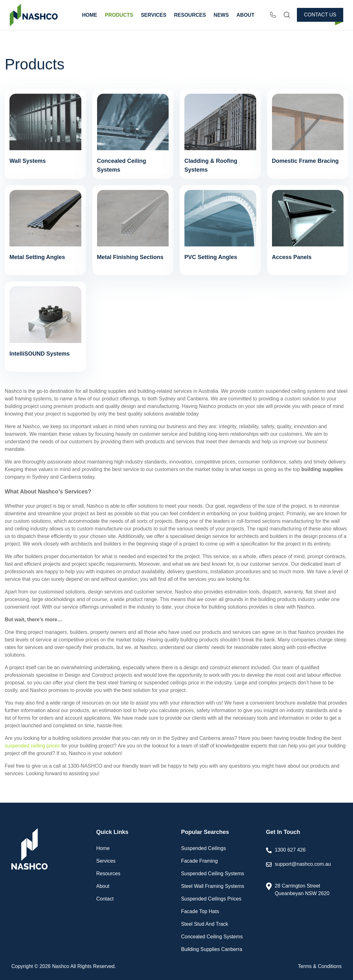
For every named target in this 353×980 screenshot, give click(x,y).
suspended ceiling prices (32, 746)
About (103, 886)
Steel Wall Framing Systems (212, 886)
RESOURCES (190, 15)
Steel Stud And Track (204, 924)
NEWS (221, 15)
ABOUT (245, 15)
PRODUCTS (119, 15)
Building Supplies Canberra (211, 949)
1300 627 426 (290, 850)
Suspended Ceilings (203, 848)
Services (106, 861)
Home (103, 848)
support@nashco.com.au (304, 868)
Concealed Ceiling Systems (212, 937)
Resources (108, 874)
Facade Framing (199, 861)
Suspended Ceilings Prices (211, 899)
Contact (105, 899)
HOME (90, 15)
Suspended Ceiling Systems (212, 874)
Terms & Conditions (320, 966)
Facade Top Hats (200, 911)
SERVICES (154, 15)
